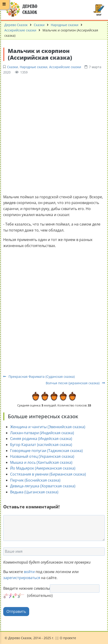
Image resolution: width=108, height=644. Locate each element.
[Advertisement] (54, 134)
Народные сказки (65, 25)
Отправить (16, 611)
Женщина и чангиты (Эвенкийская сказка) (48, 427)
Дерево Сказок (16, 25)
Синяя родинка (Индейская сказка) (41, 439)
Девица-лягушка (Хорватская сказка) (43, 486)
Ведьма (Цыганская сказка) (34, 492)
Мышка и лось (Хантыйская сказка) (41, 462)
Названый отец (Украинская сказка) (42, 456)
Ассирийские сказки (20, 30)
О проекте (68, 638)
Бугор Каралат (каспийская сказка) (41, 445)
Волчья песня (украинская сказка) (75, 383)
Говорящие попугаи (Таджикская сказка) (46, 451)
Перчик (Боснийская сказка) (35, 480)
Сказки (39, 25)
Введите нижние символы (27, 588)
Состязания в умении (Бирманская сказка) (48, 474)
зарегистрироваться (22, 578)
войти (29, 572)
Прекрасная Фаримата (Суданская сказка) (39, 377)
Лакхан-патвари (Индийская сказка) (42, 433)
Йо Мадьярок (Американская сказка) (43, 468)
